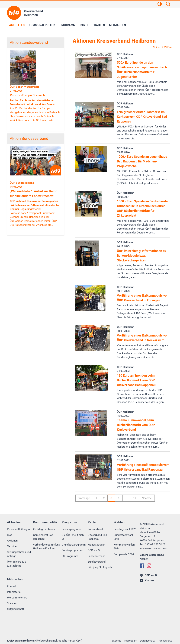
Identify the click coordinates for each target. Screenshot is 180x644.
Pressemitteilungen (18, 529)
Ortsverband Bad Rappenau (97, 537)
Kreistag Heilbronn (44, 529)
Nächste (147, 498)
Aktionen (12, 541)
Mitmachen (118, 25)
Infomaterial (14, 592)
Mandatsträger (96, 545)
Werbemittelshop (17, 598)
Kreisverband (95, 529)
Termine (12, 546)
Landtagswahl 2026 (125, 529)
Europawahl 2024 (124, 554)
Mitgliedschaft (15, 609)
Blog (10, 535)
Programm (68, 25)
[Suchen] (168, 4)
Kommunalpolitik (42, 25)
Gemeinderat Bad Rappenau (43, 537)
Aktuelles (17, 25)
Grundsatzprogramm (74, 545)
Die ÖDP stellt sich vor (73, 537)
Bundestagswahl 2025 (123, 537)
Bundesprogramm (72, 550)
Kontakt (12, 586)
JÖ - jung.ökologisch (100, 568)
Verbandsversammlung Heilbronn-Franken (46, 547)
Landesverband (97, 556)
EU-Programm (70, 556)
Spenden (12, 603)
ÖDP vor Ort (95, 550)
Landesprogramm (72, 529)
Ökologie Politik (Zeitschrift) (16, 564)
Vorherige (84, 498)
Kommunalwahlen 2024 (124, 547)
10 (134, 498)
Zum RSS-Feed (163, 47)
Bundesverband (97, 562)
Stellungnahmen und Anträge (19, 554)
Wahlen (99, 25)
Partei (85, 25)
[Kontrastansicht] (160, 4)
